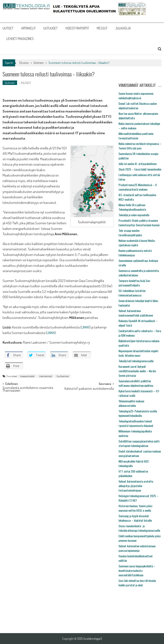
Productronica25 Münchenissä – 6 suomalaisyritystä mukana (138, 187)
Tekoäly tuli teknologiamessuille (136, 361)
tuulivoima (63, 376)
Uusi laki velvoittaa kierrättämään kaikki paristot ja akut (137, 583)
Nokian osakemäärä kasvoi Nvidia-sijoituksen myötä (137, 243)
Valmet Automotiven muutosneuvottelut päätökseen (136, 313)
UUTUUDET (51, 28)
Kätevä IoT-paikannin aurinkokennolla (89, 389)
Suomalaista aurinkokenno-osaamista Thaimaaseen (28, 389)
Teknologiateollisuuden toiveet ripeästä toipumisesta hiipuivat (136, 423)
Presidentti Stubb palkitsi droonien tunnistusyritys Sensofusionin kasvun (139, 223)
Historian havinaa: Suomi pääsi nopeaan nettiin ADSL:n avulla (135, 508)
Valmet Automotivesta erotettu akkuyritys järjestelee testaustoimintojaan (136, 486)
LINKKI (85, 327)
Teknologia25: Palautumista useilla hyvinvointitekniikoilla (138, 413)
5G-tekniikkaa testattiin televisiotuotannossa (132, 293)
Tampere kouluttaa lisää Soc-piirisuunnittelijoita (135, 283)
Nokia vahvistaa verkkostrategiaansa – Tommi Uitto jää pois (140, 146)
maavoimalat (27, 376)
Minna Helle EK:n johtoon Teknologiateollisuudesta (132, 207)
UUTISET (8, 28)
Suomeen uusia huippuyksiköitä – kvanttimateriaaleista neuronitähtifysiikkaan (137, 570)
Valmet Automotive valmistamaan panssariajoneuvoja (137, 548)
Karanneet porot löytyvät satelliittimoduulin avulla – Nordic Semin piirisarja (137, 371)
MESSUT (102, 28)
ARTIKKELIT (28, 28)
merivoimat (46, 376)
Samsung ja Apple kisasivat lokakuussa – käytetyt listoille (135, 518)
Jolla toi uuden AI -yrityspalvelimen (138, 164)
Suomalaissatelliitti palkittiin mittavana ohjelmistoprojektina (136, 383)
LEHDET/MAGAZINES (20, 39)
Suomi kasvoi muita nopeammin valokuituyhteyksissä (136, 96)
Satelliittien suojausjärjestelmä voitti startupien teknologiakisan (139, 443)
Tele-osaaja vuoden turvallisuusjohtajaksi (130, 233)
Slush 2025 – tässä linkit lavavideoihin (140, 169)
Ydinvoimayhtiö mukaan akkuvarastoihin (131, 403)
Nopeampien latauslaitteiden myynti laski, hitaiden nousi (138, 353)
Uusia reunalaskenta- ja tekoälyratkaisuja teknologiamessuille (139, 528)
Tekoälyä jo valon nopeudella (134, 215)
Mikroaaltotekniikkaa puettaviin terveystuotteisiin (136, 136)
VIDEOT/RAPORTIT (77, 28)
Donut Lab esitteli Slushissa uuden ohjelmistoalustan (138, 106)
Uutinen (39, 63)
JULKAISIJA (123, 28)
